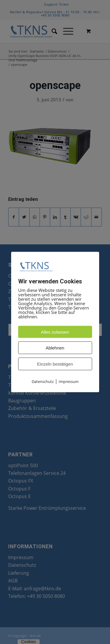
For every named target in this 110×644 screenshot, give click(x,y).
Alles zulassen (55, 332)
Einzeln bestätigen (55, 364)
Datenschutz (43, 381)
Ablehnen (55, 348)
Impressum (69, 381)
